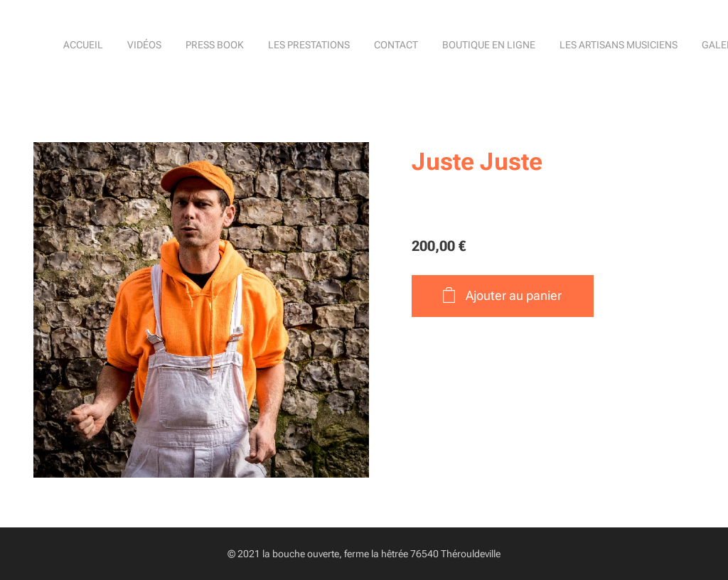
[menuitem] (424, 46)
